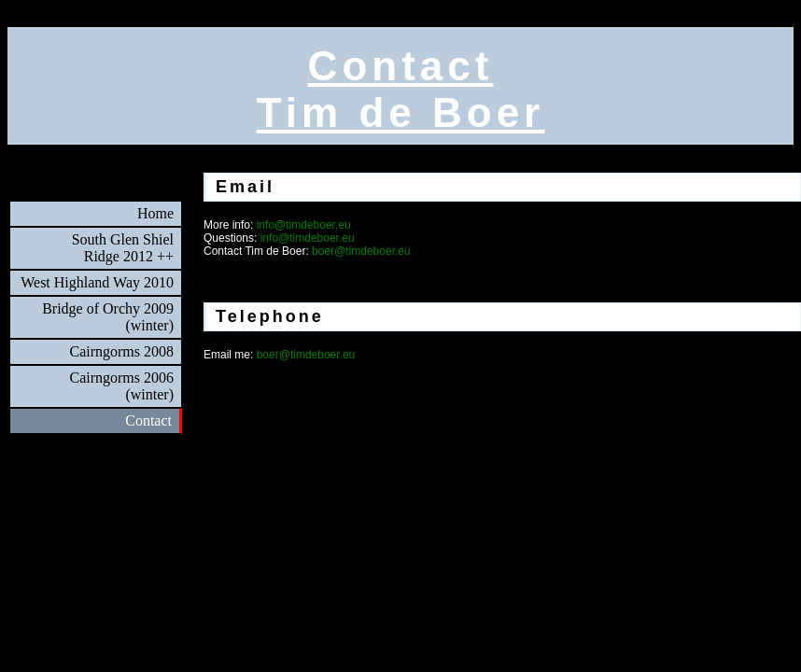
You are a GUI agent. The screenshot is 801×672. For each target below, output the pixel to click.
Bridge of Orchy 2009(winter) (108, 317)
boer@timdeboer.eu (361, 251)
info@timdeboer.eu (304, 225)
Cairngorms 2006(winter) (121, 386)
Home (155, 213)
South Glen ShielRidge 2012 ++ (123, 248)
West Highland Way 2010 (97, 282)
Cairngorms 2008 (121, 351)
